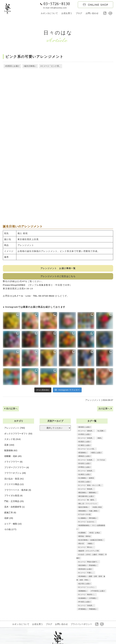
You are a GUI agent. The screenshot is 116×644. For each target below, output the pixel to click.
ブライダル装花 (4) (13, 496)
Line (28, 296)
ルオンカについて (49, 13)
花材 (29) (9, 519)
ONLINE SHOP (95, 5)
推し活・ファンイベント (88, 497)
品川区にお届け (85, 573)
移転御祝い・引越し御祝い (88, 504)
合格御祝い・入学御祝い (88, 588)
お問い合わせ (92, 13)
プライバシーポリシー (81, 614)
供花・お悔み (95, 522)
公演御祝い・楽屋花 (86, 471)
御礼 (99, 439)
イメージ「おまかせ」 (87, 515)
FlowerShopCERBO (16, 285)
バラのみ (101, 457)
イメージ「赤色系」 (86, 439)
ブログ (79, 13)
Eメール (19, 296)
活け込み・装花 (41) (14, 479)
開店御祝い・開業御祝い (88, 486)
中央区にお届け (85, 591)
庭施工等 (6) (10, 513)
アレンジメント (93, 400)
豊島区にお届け (85, 453)
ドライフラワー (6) (13, 462)
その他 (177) (10, 530)
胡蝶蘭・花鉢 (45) (13, 457)
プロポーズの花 (85, 508)
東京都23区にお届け (86, 490)
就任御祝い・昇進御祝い (88, 555)
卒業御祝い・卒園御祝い (88, 599)
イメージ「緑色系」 (86, 464)
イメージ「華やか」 (86, 537)
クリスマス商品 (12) (14, 485)
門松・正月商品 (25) (14, 502)
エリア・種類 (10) (13, 524)
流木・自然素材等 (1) (14, 507)
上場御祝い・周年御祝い (88, 511)
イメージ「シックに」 (87, 577)
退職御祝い (83, 580)
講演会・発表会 (85, 526)
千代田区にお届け (98, 580)
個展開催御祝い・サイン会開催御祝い (92, 519)
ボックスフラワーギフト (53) (18, 434)
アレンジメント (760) (15, 428)
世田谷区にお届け (85, 559)
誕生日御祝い (30, 66)
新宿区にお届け (85, 428)
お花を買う (67, 13)
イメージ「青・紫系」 (87, 493)
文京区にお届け (85, 475)
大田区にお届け (85, 435)
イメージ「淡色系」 (86, 595)
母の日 (81, 533)
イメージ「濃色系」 (86, 431)
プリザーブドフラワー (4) (17, 468)
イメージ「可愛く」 (86, 562)
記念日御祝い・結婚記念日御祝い (91, 530)
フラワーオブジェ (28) (15, 474)
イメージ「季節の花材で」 (88, 551)
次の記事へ (105, 409)
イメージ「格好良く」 (87, 584)
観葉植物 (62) (11, 451)
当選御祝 (82, 522)
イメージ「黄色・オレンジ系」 (90, 479)
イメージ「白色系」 (86, 457)
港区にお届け (96, 449)
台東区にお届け (85, 468)
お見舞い (101, 431)
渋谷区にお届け (85, 460)
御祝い (91, 533)
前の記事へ (11, 409)
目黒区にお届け (13, 66)
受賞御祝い (83, 449)
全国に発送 (97, 500)
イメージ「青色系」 (86, 482)
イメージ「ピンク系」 (50, 66)
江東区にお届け (100, 442)
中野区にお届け (100, 460)
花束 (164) (9, 445)
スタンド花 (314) (12, 440)
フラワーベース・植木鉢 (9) (18, 490)
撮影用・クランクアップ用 (88, 541)
